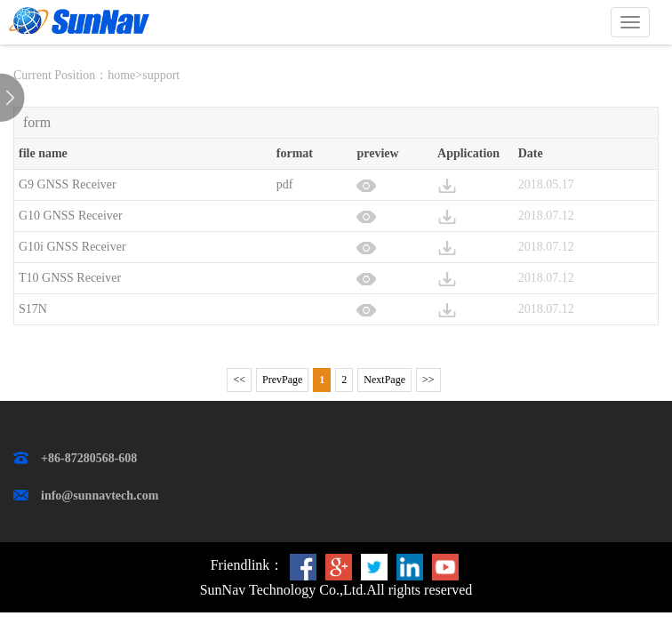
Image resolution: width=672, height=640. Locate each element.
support (161, 75)
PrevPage (282, 380)
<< (239, 380)
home (121, 75)
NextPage (384, 380)
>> (428, 380)
